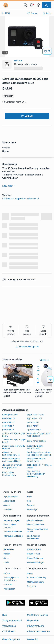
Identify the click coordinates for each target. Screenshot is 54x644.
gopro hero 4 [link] (33, 422)
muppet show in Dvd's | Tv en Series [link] (14, 447)
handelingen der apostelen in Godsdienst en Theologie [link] (39, 454)
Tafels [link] (6, 562)
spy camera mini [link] (34, 418)
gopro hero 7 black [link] (35, 415)
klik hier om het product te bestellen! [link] (21, 199)
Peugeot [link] (31, 505)
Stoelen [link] (7, 558)
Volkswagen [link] (33, 509)
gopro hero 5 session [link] (36, 441)
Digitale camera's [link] (11, 497)
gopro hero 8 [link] (8, 426)
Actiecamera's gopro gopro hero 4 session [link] (39, 435)
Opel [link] (29, 501)
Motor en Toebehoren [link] (13, 532)
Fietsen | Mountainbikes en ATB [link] (38, 530)
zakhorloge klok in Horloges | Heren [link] (39, 466)
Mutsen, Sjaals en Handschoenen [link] (11, 579)
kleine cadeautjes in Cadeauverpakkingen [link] (12, 460)
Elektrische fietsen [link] (35, 520)
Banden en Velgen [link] (11, 520)
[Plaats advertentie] (47, 5)
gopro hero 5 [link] (33, 426)
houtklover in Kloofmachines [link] (9, 474)
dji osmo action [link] (34, 430)
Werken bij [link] (32, 639)
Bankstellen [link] (9, 549)
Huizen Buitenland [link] (35, 558)
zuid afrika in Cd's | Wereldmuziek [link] (35, 447)
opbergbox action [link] (10, 415)
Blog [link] (5, 615)
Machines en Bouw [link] (35, 582)
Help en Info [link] (33, 621)
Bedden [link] (7, 554)
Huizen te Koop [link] (34, 549)
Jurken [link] (7, 573)
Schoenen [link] (8, 585)
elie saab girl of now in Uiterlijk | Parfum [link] (12, 466)
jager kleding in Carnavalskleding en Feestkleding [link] (36, 474)
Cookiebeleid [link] (9, 631)
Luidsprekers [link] (9, 501)
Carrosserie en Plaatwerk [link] (10, 526)
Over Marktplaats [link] (11, 639)
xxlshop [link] (18, 61)
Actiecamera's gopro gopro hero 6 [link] (14, 435)
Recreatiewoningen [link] (36, 562)
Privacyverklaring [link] (36, 626)
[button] (32, 5)
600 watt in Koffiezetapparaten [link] (11, 454)
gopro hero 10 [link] (9, 418)
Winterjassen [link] (9, 589)
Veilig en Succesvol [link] (12, 621)
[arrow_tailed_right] (50, 379)
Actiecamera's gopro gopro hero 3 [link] (14, 441)
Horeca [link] (30, 573)
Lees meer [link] (9, 186)
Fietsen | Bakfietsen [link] (36, 525)
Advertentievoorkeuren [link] (38, 631)
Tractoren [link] (31, 586)
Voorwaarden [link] (9, 626)
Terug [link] (7, 13)
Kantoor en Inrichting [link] (37, 578)
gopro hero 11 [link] (9, 422)
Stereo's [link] (7, 505)
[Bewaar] (47, 51)
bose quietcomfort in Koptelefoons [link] (36, 460)
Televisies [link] (8, 509)
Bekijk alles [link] (45, 360)
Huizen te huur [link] (34, 554)
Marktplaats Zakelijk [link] (37, 615)
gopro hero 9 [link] (8, 430)
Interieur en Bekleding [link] (13, 536)
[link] (6, 5)
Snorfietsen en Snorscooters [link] (33, 537)
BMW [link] (29, 497)
